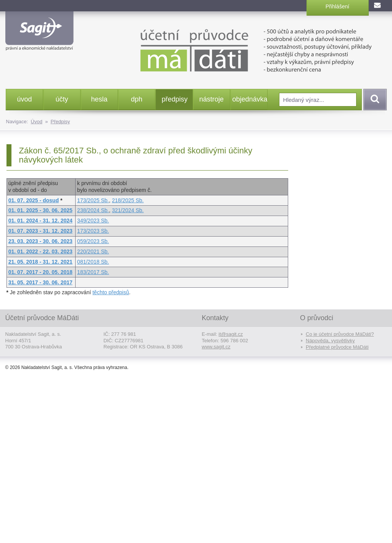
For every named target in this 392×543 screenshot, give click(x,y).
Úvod (37, 122)
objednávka (250, 99)
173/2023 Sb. (93, 231)
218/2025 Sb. (128, 200)
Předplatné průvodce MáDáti (337, 347)
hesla (99, 99)
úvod (24, 99)
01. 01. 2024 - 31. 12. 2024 (40, 221)
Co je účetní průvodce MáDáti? (340, 334)
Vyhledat (374, 100)
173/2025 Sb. (93, 200)
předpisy (175, 99)
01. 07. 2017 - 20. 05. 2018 (40, 272)
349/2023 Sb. (93, 221)
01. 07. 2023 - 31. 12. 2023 (40, 231)
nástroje (211, 99)
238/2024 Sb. (93, 210)
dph (137, 99)
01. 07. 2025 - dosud (34, 200)
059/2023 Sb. (93, 241)
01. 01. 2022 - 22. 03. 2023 (40, 251)
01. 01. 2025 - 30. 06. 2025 (40, 210)
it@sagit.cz (231, 334)
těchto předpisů (111, 292)
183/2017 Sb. (93, 272)
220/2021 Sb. (93, 251)
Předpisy (60, 122)
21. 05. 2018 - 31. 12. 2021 (40, 262)
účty (62, 99)
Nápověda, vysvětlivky (330, 341)
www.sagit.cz (216, 347)
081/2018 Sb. (93, 262)
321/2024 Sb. (128, 210)
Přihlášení (337, 6)
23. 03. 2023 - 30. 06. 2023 (40, 241)
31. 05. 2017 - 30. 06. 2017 (40, 282)
